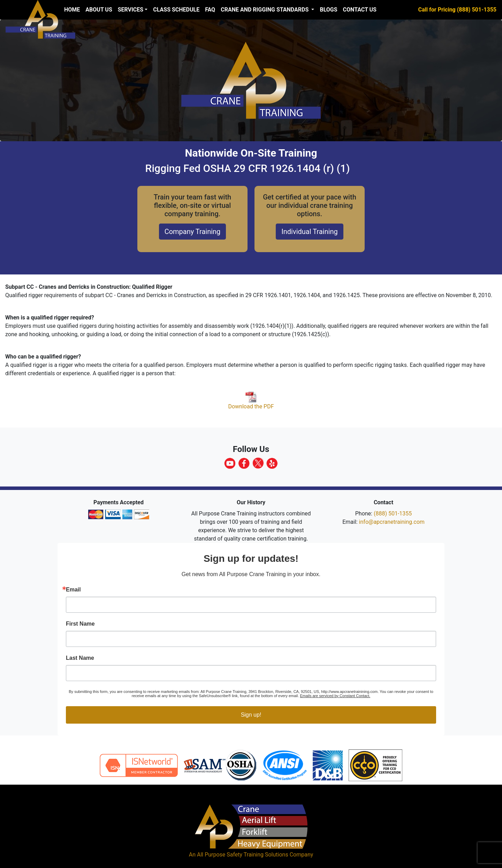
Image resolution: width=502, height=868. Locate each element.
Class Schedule (176, 10)
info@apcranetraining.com (392, 522)
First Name (80, 624)
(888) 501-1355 (393, 514)
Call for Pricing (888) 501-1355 (457, 10)
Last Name (80, 658)
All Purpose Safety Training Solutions (243, 855)
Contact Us (360, 10)
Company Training (193, 232)
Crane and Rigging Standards (265, 10)
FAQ (210, 10)
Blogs (328, 10)
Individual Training (309, 232)
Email (73, 590)
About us (99, 10)
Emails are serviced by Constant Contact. (335, 696)
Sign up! (251, 715)
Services (131, 10)
